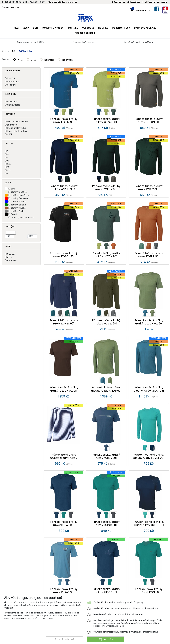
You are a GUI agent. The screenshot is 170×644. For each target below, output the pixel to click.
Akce (10, 257)
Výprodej (12, 260)
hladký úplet (13, 105)
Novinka (11, 254)
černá (14, 214)
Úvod (5, 51)
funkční (11, 78)
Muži (13, 51)
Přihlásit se (119, 2)
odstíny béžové (19, 192)
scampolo (12, 125)
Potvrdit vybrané (64, 639)
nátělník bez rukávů (17, 122)
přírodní (11, 85)
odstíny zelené (18, 205)
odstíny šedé (17, 211)
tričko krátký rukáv (17, 128)
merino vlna (13, 82)
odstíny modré (18, 202)
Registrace (134, 2)
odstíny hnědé (18, 208)
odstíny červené (19, 198)
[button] (140, 10)
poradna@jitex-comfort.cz (62, 2)
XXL (9, 164)
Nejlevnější (66, 60)
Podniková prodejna (156, 2)
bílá (13, 189)
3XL (9, 167)
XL (8, 161)
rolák (10, 134)
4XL (9, 170)
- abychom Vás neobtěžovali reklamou (118, 614)
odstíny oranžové (20, 195)
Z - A (31, 60)
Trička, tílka (25, 51)
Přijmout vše (106, 639)
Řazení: (6, 60)
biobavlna (12, 102)
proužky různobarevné (22, 218)
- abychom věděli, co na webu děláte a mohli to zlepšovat (126, 608)
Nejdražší (47, 60)
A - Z (18, 60)
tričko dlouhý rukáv (17, 131)
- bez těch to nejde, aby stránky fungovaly (118, 602)
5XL (9, 174)
